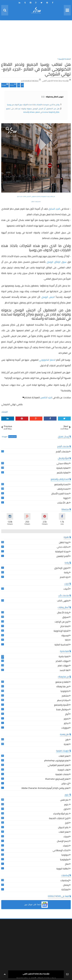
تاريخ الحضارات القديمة (59, 819)
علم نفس (65, 800)
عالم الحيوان (63, 828)
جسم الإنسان (63, 841)
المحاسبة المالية (62, 645)
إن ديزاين (65, 784)
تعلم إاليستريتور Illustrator (57, 779)
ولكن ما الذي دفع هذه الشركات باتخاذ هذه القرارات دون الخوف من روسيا (33, 105)
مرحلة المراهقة (62, 552)
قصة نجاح (65, 627)
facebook (12, 437)
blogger (5, 437)
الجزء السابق (54, 209)
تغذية (66, 745)
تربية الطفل (64, 543)
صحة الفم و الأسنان (60, 494)
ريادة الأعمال (63, 613)
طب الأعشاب (63, 503)
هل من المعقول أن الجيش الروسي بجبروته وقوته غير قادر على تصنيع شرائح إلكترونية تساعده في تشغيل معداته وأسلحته (33, 110)
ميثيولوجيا (64, 860)
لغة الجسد (64, 671)
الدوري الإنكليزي (62, 568)
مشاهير (65, 696)
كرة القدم (64, 577)
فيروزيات (65, 728)
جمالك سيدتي (63, 464)
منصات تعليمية (62, 775)
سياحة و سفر (63, 701)
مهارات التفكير (62, 661)
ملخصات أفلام (62, 452)
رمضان (66, 885)
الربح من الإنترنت (62, 622)
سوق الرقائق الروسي (56, 262)
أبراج (67, 714)
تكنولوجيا (65, 691)
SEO (67, 640)
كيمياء (66, 846)
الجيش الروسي (48, 297)
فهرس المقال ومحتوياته (53, 97)
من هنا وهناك (63, 687)
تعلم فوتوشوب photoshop (57, 761)
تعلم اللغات (64, 756)
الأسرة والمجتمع (62, 705)
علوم (67, 805)
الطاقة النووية (63, 869)
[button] (36, 905)
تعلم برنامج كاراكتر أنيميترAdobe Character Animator (45, 788)
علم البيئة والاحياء (61, 814)
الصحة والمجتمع (62, 485)
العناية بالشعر (63, 473)
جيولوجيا (65, 855)
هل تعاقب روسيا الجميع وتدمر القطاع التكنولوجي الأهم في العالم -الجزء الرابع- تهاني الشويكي (36, 69)
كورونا (66, 498)
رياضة (66, 573)
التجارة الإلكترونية (61, 631)
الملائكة (65, 890)
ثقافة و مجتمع (62, 682)
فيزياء (66, 837)
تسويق (66, 617)
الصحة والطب (63, 489)
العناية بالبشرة (63, 468)
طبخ (67, 740)
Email (5, 85)
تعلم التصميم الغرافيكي (58, 765)
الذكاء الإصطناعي (61, 851)
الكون (66, 809)
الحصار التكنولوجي (47, 360)
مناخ (67, 864)
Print (13, 85)
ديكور (66, 724)
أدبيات (66, 589)
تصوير (66, 719)
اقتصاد (4, 412)
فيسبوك (65, 636)
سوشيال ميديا (63, 710)
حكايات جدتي (63, 547)
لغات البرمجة (63, 770)
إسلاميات (65, 881)
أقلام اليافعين (63, 557)
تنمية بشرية (64, 657)
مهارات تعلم (63, 666)
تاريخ (67, 823)
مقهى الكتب (63, 601)
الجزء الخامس (46, 397)
